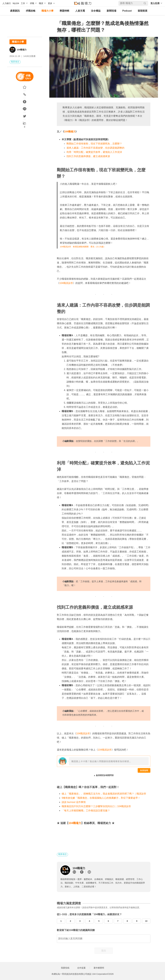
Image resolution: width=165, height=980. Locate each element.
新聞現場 (111, 11)
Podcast (127, 11)
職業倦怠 (15, 62)
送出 (104, 951)
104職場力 (22, 50)
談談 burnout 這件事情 (74, 802)
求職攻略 (31, 11)
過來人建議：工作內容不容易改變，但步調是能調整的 (95, 148)
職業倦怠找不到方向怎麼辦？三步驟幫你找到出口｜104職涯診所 (96, 806)
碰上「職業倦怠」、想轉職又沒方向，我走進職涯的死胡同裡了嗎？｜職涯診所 (104, 794)
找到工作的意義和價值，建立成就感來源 (88, 156)
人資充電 (80, 11)
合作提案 (81, 968)
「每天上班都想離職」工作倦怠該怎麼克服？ (86, 811)
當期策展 (143, 11)
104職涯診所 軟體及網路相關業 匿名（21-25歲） (83, 247)
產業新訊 (15, 11)
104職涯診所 (66, 283)
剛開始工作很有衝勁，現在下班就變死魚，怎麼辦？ (94, 144)
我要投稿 (65, 968)
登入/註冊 (155, 3)
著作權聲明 (99, 968)
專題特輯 (64, 11)
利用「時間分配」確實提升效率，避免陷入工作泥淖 (94, 152)
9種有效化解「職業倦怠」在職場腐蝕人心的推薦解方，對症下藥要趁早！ (101, 798)
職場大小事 (48, 11)
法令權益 (96, 11)
